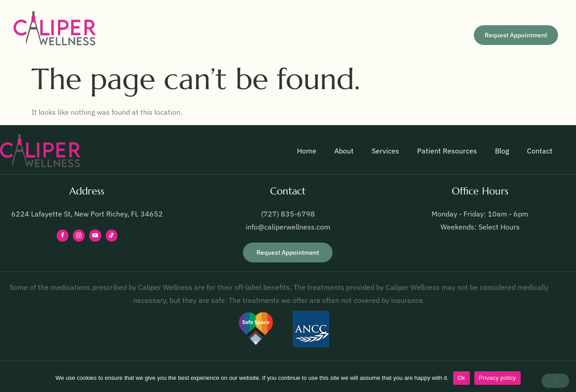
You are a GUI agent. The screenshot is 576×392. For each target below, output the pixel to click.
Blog (465, 18)
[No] (555, 381)
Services (302, 18)
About (243, 18)
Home (191, 18)
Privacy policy (497, 378)
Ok (461, 378)
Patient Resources (387, 18)
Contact (520, 18)
